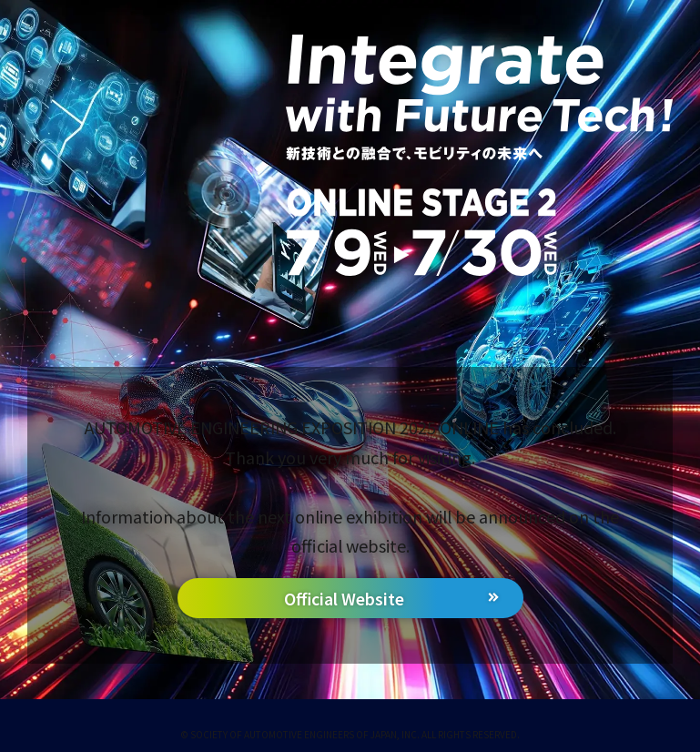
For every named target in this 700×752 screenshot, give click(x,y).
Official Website (344, 599)
